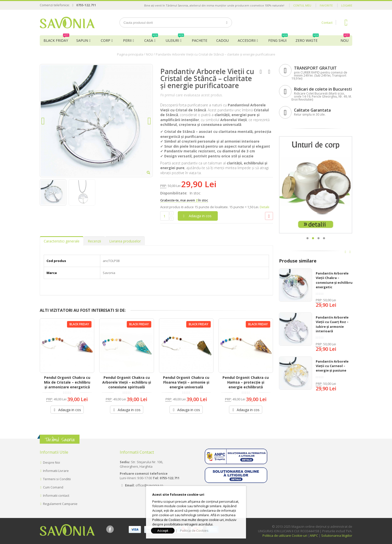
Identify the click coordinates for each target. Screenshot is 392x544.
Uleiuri (175, 39)
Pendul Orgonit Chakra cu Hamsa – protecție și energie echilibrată (246, 382)
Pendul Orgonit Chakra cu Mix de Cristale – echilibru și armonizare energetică (67, 382)
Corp (105, 40)
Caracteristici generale (62, 241)
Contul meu (302, 5)
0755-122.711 (86, 5)
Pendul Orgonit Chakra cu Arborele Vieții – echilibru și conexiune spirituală (127, 382)
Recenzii (94, 241)
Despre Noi (51, 462)
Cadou (222, 40)
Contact (327, 23)
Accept (163, 530)
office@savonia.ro (149, 485)
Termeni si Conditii (57, 479)
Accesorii (247, 40)
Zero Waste (307, 39)
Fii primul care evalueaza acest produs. (191, 95)
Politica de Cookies (194, 530)
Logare (347, 5)
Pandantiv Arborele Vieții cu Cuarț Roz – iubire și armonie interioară (332, 324)
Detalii (264, 207)
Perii (127, 40)
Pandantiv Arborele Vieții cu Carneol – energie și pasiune (332, 366)
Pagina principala (130, 54)
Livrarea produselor (125, 241)
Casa (151, 39)
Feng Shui (278, 39)
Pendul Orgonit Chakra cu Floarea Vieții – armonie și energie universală (186, 382)
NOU (345, 39)
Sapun (82, 40)
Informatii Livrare (56, 471)
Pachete (199, 40)
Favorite (326, 5)
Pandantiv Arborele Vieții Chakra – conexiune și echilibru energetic (334, 280)
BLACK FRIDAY (56, 39)
